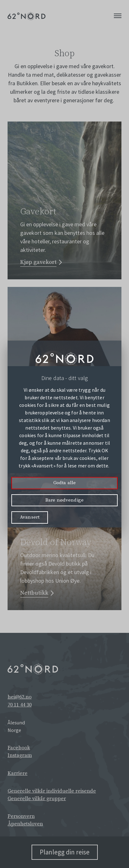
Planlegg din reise (65, 852)
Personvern (21, 816)
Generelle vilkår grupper (37, 799)
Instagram (20, 755)
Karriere (18, 773)
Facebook (19, 748)
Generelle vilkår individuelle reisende (52, 791)
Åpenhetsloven (25, 824)
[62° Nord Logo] (26, 16)
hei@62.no (20, 697)
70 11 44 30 (20, 705)
